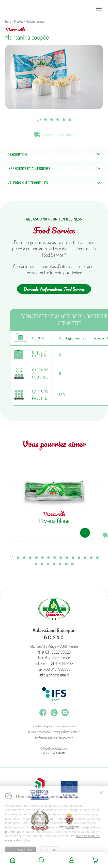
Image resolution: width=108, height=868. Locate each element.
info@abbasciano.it (54, 675)
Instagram (54, 713)
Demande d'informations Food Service (54, 289)
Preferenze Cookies (46, 738)
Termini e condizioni (39, 732)
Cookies (74, 732)
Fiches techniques (42, 726)
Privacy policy (60, 732)
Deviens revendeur (64, 726)
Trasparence (66, 738)
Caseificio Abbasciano (24, 9)
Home (13, 860)
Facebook (43, 713)
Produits (19, 22)
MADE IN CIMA (58, 753)
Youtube (65, 713)
